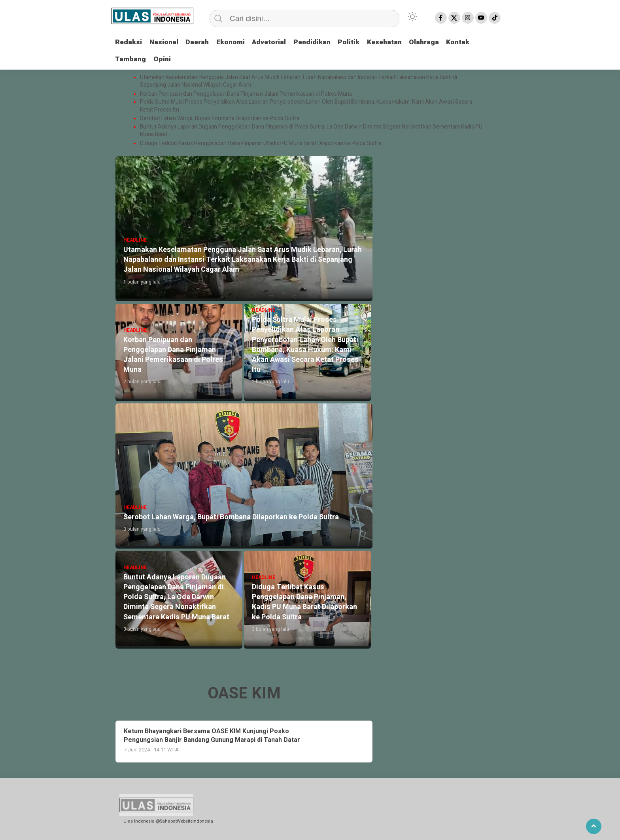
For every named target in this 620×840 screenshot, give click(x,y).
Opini (164, 59)
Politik (359, 42)
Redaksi (129, 42)
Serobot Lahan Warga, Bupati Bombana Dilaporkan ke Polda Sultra (220, 119)
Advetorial (276, 42)
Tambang (131, 59)
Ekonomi (235, 42)
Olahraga (437, 42)
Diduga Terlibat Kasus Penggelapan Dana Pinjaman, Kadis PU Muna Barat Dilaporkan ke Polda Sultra (261, 143)
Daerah (200, 42)
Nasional (165, 42)
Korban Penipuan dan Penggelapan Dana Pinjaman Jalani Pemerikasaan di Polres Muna (246, 94)
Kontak (473, 42)
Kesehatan (396, 42)
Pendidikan (321, 42)
